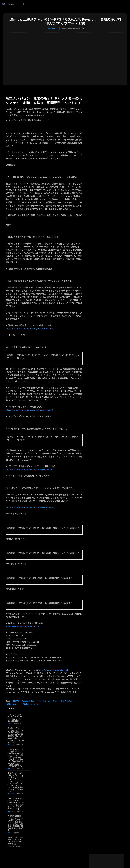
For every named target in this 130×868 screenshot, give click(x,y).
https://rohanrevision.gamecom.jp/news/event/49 (29, 410)
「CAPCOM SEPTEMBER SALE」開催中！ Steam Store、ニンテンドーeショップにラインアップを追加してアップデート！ (16, 804)
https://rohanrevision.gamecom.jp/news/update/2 (29, 328)
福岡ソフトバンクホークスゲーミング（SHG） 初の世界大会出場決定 (15, 841)
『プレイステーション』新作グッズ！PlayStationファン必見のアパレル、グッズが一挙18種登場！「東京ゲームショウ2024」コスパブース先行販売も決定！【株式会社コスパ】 (15, 758)
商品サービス (52, 29)
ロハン (55, 701)
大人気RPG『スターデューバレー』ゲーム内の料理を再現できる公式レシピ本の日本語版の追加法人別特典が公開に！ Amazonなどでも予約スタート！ (16, 735)
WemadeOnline (28, 701)
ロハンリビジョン (67, 701)
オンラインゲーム (43, 701)
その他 (9, 846)
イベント (10, 724)
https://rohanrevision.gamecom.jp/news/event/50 (29, 469)
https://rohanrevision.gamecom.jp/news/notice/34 (30, 507)
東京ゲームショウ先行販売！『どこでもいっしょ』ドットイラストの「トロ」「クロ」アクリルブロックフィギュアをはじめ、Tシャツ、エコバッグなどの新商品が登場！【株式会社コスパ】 (16, 782)
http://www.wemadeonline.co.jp (54, 670)
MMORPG (16, 701)
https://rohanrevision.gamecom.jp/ (23, 626)
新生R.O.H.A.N (12, 704)
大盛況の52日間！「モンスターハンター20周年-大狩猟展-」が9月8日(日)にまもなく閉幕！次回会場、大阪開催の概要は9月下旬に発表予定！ (16, 823)
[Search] (23, 4)
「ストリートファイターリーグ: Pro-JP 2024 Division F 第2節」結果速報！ (15, 718)
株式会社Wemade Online (30, 704)
